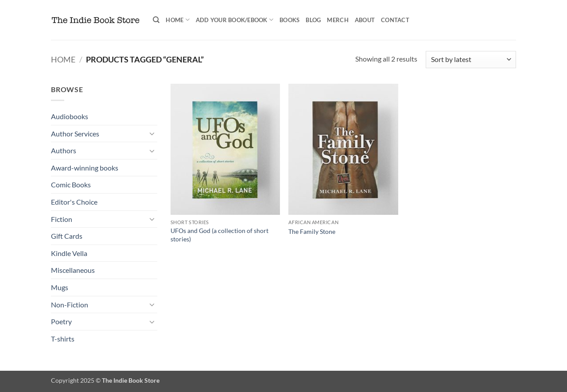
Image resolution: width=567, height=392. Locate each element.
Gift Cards (67, 236)
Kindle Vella (69, 253)
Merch (338, 20)
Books (289, 20)
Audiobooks (70, 116)
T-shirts (63, 339)
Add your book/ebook (235, 20)
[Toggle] (152, 133)
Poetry (61, 321)
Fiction (62, 219)
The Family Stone (312, 231)
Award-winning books (85, 168)
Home (177, 20)
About (365, 20)
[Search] (156, 20)
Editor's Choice (74, 202)
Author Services (75, 134)
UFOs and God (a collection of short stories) (219, 235)
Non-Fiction (70, 305)
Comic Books (71, 184)
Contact (395, 20)
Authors (64, 150)
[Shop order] (471, 60)
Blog (313, 20)
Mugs (60, 287)
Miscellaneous (73, 270)
